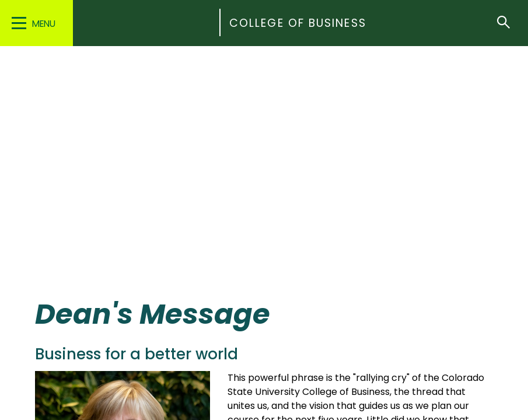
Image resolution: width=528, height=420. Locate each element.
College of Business (298, 23)
